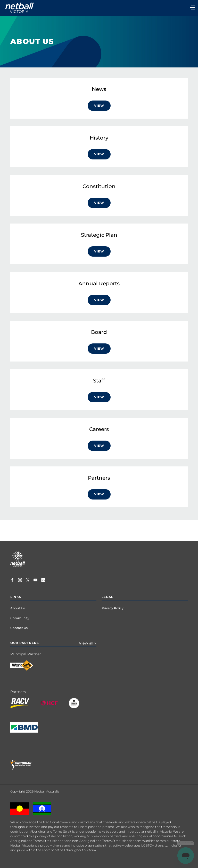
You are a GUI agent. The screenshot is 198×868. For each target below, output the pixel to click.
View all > (88, 643)
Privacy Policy (113, 608)
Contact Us (19, 628)
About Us (18, 608)
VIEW (99, 251)
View (99, 106)
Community (20, 618)
